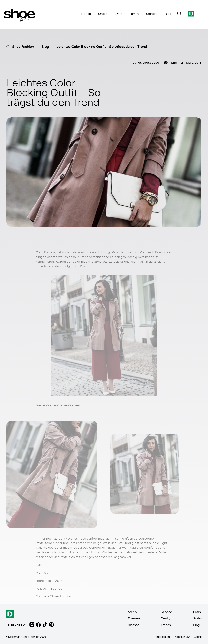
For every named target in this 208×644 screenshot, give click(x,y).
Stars (118, 14)
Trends (86, 14)
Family (134, 14)
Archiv (132, 612)
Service (152, 14)
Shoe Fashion (23, 46)
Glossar (133, 625)
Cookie (198, 637)
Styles (103, 14)
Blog (168, 14)
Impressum (163, 637)
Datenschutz (182, 637)
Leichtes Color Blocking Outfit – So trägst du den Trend (102, 46)
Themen (134, 618)
